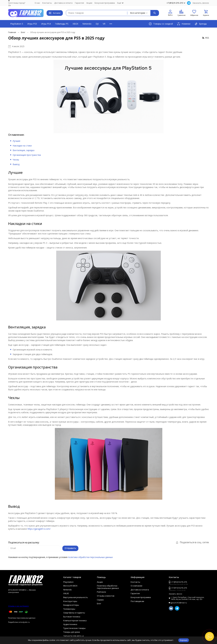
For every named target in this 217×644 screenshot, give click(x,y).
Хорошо (184, 640)
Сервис (100, 600)
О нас (37, 3)
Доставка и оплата (63, 3)
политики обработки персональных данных (90, 557)
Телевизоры (69, 609)
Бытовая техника (72, 617)
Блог (23, 32)
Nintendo (87, 24)
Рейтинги (101, 592)
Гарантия (79, 3)
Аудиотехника (70, 624)
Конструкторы (70, 601)
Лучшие (17, 141)
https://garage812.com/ (39, 529)
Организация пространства (27, 155)
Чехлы (16, 160)
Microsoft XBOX (70, 586)
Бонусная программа (105, 3)
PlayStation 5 (17, 24)
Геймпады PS (62, 24)
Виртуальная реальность (76, 597)
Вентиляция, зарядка (24, 150)
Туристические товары (74, 628)
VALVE (66, 593)
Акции (89, 3)
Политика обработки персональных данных (108, 587)
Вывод (16, 164)
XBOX (75, 24)
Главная (12, 32)
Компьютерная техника (75, 620)
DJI (97, 24)
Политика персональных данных (22, 618)
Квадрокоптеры (71, 605)
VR (104, 24)
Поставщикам (137, 601)
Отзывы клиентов (106, 596)
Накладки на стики (22, 146)
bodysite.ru (25, 622)
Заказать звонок (201, 3)
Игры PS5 (32, 24)
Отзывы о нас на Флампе (18, 606)
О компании (136, 586)
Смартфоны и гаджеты (74, 613)
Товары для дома (72, 632)
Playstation (68, 582)
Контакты (47, 3)
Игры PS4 (46, 24)
